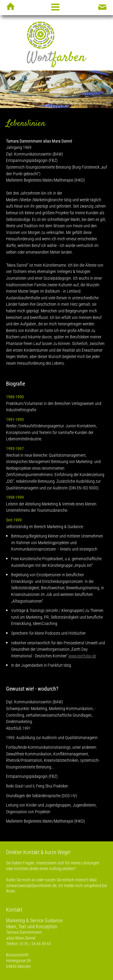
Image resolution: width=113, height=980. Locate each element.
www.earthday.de (82, 656)
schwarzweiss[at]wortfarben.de (31, 886)
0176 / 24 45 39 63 (35, 944)
